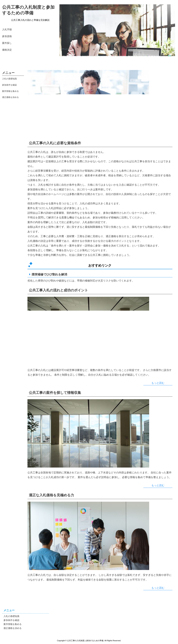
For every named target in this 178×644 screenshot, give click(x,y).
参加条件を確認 (9, 85)
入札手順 (7, 29)
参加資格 (7, 36)
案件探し (7, 43)
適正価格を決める (10, 97)
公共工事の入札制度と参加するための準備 (28, 10)
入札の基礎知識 (9, 79)
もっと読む (158, 383)
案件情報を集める (10, 91)
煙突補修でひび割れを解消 (49, 275)
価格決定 (7, 50)
